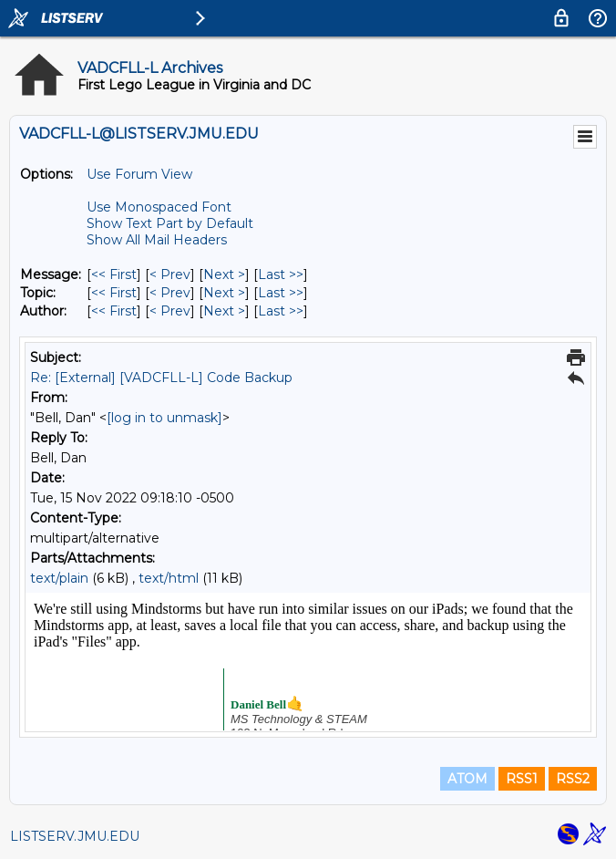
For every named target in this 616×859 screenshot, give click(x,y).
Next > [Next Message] (224, 274)
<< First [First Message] (114, 274)
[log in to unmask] (164, 418)
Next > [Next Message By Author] (224, 311)
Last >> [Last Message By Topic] (281, 293)
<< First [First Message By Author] (114, 311)
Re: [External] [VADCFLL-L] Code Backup (161, 378)
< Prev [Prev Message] (170, 274)
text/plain (59, 578)
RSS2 (573, 779)
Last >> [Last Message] (281, 274)
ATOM (467, 779)
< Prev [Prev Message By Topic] (170, 293)
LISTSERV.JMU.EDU (75, 836)
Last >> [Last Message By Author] (281, 311)
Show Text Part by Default (170, 223)
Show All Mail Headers (157, 240)
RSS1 (522, 779)
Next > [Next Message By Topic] (224, 293)
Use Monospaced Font (159, 207)
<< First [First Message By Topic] (114, 293)
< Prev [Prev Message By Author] (170, 311)
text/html (169, 578)
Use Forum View (139, 174)
